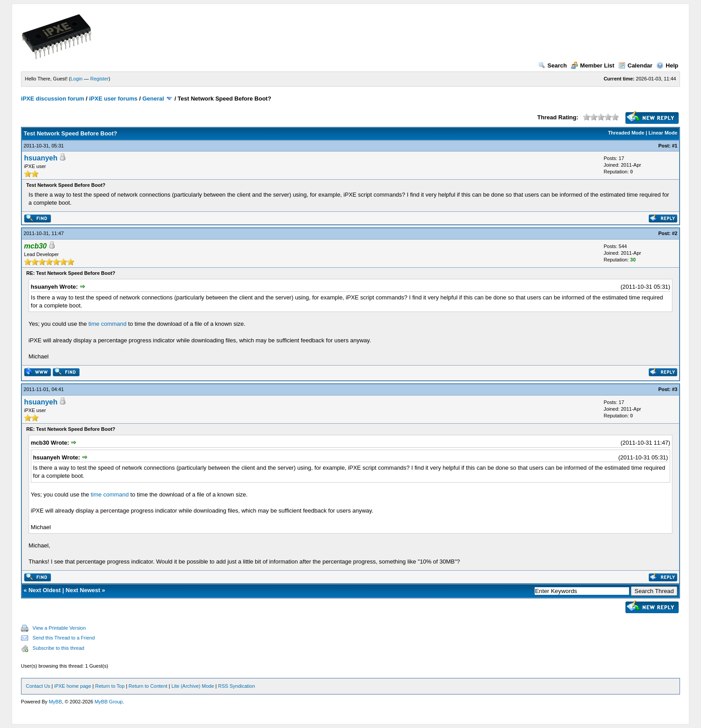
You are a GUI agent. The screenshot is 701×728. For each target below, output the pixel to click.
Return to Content (148, 686)
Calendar (636, 65)
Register (99, 79)
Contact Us (38, 686)
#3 (675, 389)
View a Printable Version (59, 628)
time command (108, 324)
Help (667, 65)
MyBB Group (108, 702)
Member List (593, 65)
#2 (675, 233)
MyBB (55, 702)
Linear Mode (663, 133)
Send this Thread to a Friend (64, 638)
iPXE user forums (113, 99)
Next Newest (83, 590)
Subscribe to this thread (59, 648)
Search (553, 65)
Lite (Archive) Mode (192, 686)
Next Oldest (45, 590)
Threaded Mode (626, 133)
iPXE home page (73, 686)
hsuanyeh (41, 158)
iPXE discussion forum (53, 99)
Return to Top (110, 686)
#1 (675, 146)
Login (77, 79)
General (153, 99)
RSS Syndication (237, 686)
